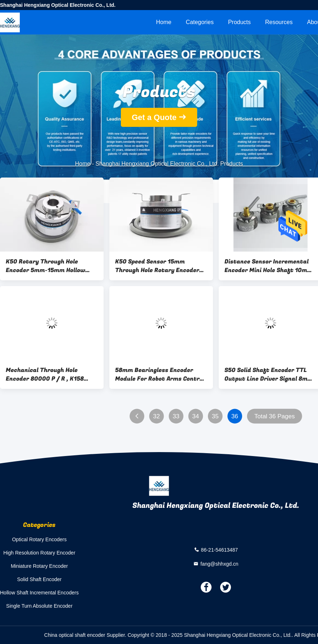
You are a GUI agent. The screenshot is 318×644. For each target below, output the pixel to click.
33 (176, 416)
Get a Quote (154, 117)
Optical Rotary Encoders (39, 539)
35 (215, 416)
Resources (279, 22)
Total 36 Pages (274, 416)
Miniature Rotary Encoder (39, 566)
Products (239, 22)
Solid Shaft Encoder (39, 579)
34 (196, 416)
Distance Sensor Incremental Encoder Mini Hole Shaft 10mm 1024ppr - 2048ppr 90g (269, 266)
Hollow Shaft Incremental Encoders (39, 593)
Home (164, 22)
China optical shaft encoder (75, 635)
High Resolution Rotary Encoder (39, 553)
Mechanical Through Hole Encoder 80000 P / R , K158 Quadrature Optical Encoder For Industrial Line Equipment (49, 374)
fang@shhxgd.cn (219, 563)
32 (156, 416)
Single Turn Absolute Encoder (39, 606)
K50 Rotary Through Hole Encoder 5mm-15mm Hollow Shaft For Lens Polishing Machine (46, 266)
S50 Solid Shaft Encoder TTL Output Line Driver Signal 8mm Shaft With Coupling (269, 374)
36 (235, 416)
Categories (200, 22)
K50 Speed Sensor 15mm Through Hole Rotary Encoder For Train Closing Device (157, 266)
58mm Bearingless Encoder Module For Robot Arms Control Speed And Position (160, 374)
